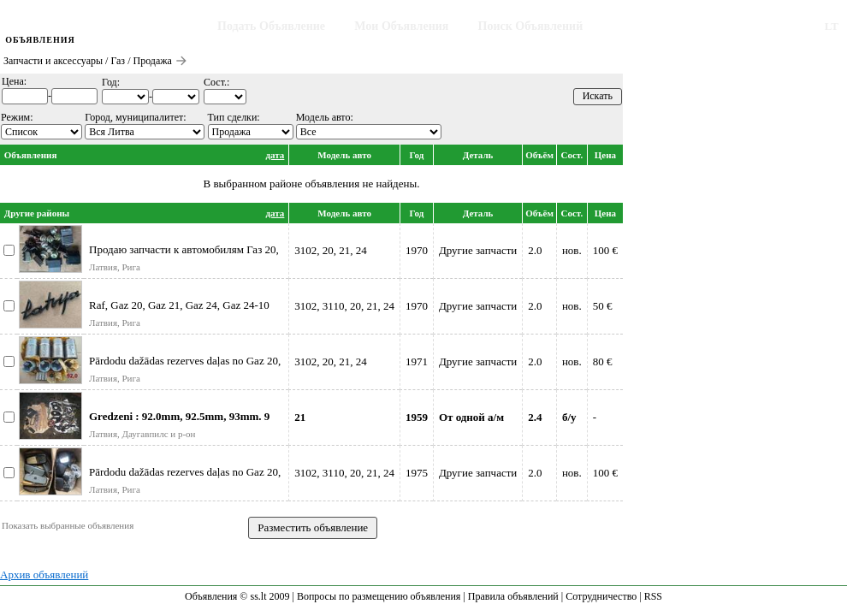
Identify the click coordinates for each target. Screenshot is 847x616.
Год (417, 155)
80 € (603, 361)
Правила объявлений (513, 596)
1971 (417, 361)
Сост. (572, 155)
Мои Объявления (401, 26)
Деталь (478, 155)
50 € (603, 306)
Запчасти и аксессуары (53, 61)
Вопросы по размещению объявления (379, 596)
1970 (417, 250)
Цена (605, 155)
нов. (572, 250)
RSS (653, 596)
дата (275, 155)
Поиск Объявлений (531, 26)
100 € (605, 250)
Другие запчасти (478, 250)
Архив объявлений (44, 575)
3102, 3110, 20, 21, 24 (344, 306)
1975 (417, 473)
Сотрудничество (601, 596)
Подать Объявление (271, 26)
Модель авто (344, 155)
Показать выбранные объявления (68, 525)
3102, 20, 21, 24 (331, 250)
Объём (539, 155)
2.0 (535, 250)
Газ (118, 61)
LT (832, 26)
